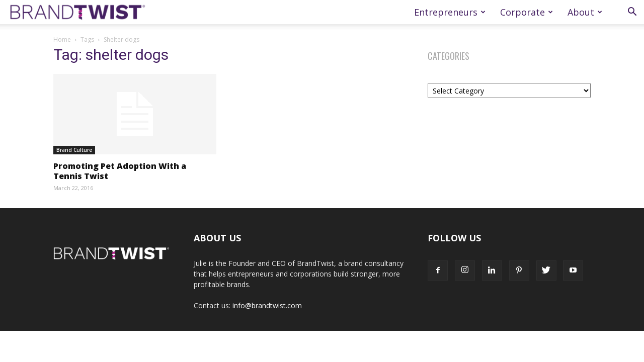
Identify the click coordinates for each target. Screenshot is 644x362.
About (585, 12)
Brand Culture (74, 150)
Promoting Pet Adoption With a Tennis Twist (120, 171)
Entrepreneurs (450, 12)
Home (62, 39)
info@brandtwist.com (267, 305)
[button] (632, 13)
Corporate (527, 12)
